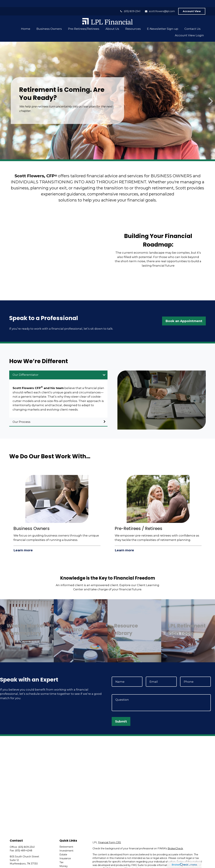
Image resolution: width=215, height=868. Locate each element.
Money (64, 859)
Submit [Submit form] (121, 714)
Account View (192, 4)
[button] (26, 22)
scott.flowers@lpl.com (160, 4)
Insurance (65, 851)
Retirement (66, 840)
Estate (63, 847)
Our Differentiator (26, 368)
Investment (66, 844)
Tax (61, 855)
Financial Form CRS (110, 835)
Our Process (21, 415)
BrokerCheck (175, 841)
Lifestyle (64, 863)
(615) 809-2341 (130, 4)
